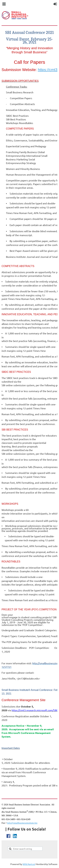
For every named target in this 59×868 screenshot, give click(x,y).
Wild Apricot (29, 864)
